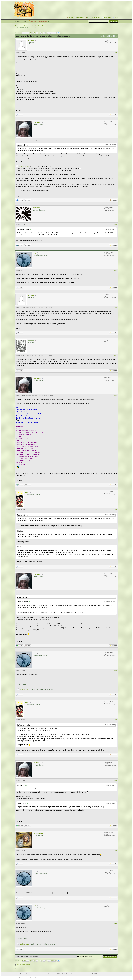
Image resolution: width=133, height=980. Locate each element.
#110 (116, 308)
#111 (116, 355)
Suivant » (53, 33)
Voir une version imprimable (24, 965)
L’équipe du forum (20, 974)
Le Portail (35, 974)
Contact (28, 974)
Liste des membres (94, 17)
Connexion (34, 21)
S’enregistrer (43, 21)
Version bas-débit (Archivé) (58, 974)
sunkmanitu (38, 833)
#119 (116, 889)
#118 (116, 851)
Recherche (81, 17)
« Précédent (25, 33)
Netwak (31, 41)
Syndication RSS (92, 974)
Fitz (35, 253)
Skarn (27, 492)
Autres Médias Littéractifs (33, 26)
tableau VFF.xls (25, 944)
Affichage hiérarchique (109, 36)
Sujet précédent (22, 956)
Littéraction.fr (45, 26)
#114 (116, 592)
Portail (71, 17)
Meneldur (36, 208)
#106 (116, 53)
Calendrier (108, 17)
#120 (116, 923)
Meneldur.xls (24, 690)
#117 (116, 780)
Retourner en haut (44, 974)
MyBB (20, 977)
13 (49, 33)
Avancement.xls (24, 166)
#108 (116, 224)
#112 (116, 396)
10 (44, 33)
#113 (116, 510)
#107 (116, 140)
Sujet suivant (34, 956)
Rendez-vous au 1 (20, 26)
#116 (116, 720)
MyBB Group (33, 977)
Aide (116, 17)
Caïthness (37, 123)
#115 (116, 671)
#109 (116, 270)
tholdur (50, 355)
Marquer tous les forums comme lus (76, 974)
